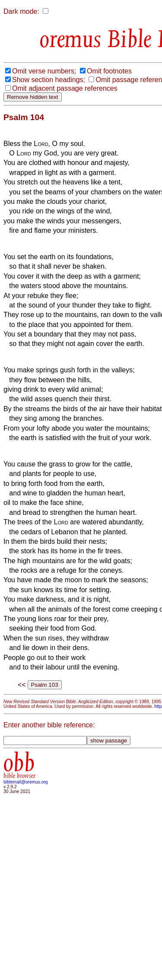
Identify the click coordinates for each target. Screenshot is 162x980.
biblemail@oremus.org (26, 782)
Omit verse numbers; (44, 71)
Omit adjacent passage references (65, 88)
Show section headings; (49, 80)
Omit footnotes (109, 71)
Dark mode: (21, 11)
